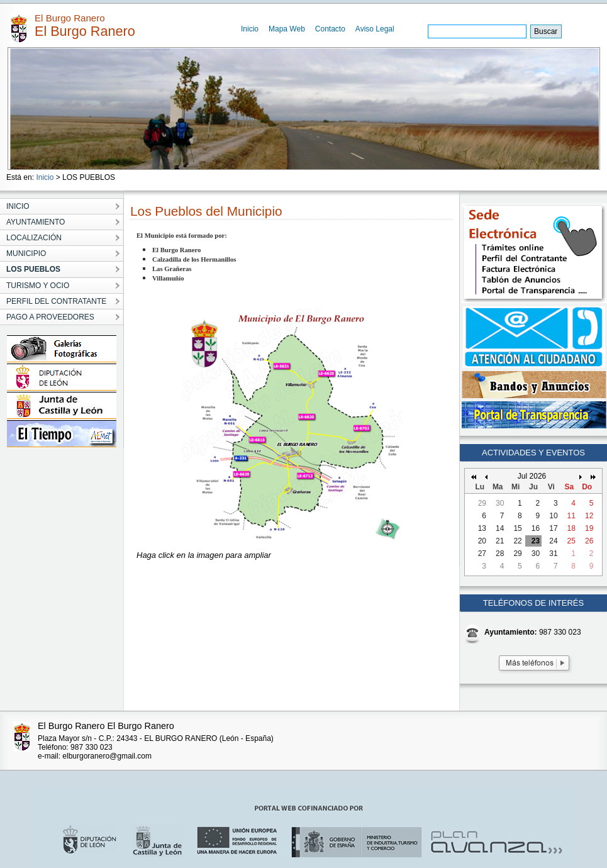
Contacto (330, 29)
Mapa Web (287, 29)
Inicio (250, 29)
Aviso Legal (375, 29)
